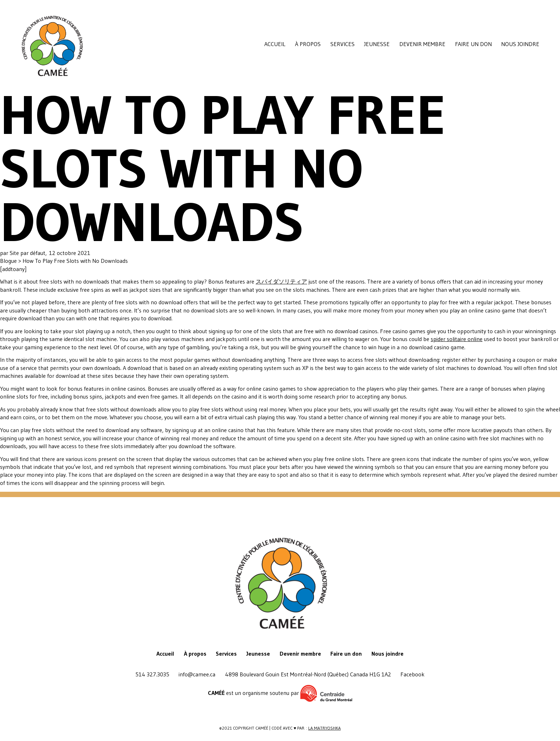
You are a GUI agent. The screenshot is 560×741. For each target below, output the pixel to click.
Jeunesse (377, 44)
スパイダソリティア (281, 281)
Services (342, 44)
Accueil (275, 44)
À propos (308, 44)
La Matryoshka (324, 728)
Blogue (9, 261)
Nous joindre (520, 44)
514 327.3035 (152, 674)
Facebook (412, 674)
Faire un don (473, 44)
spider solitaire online (457, 339)
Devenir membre (422, 44)
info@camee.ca (197, 674)
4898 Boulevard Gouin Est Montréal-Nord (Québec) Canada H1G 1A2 (308, 674)
